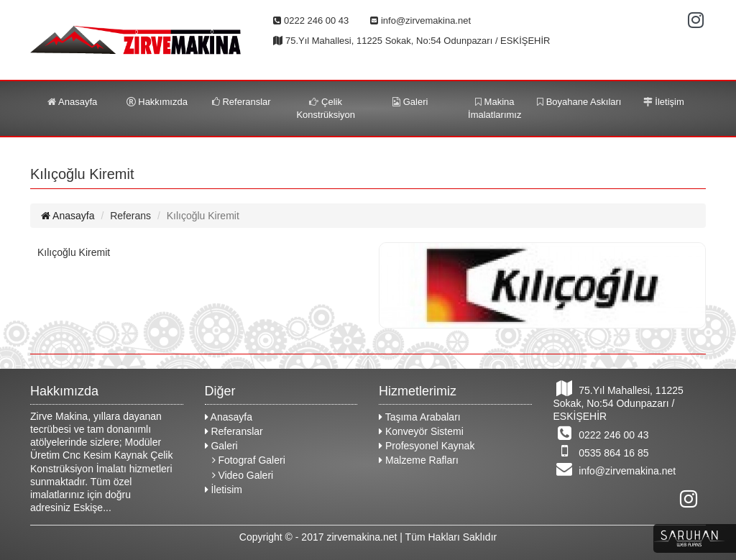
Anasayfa (72, 102)
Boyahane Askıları (579, 102)
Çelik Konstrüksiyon (326, 108)
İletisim (224, 490)
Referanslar (241, 102)
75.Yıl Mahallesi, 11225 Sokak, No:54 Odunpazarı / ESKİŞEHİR (618, 401)
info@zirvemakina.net (615, 469)
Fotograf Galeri (249, 460)
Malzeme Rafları (419, 460)
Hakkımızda (157, 102)
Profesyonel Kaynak (427, 446)
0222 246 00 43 (601, 433)
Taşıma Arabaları (420, 417)
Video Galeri (243, 475)
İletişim (664, 102)
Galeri (410, 102)
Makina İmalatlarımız (494, 108)
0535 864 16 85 (601, 451)
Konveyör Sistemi (421, 431)
